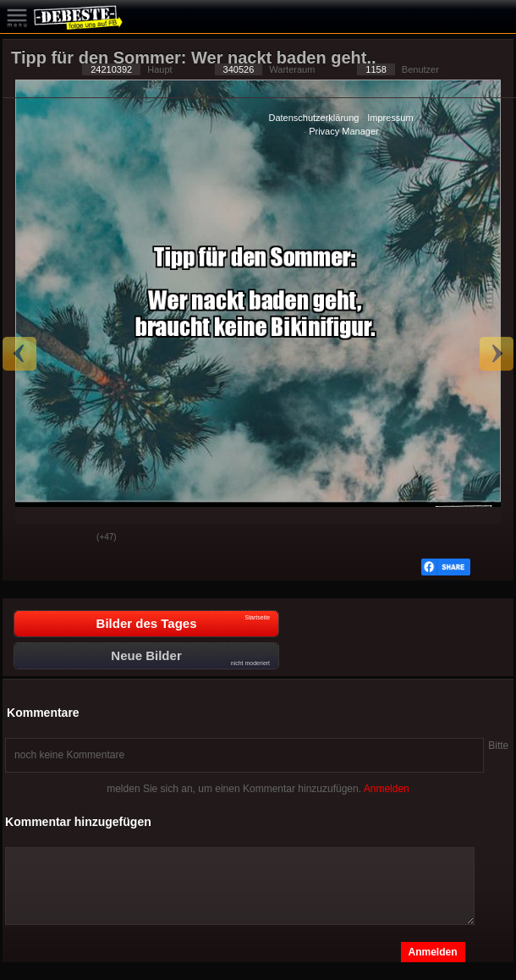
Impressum (390, 118)
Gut (29, 538)
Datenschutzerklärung (313, 118)
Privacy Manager (344, 131)
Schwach (71, 538)
